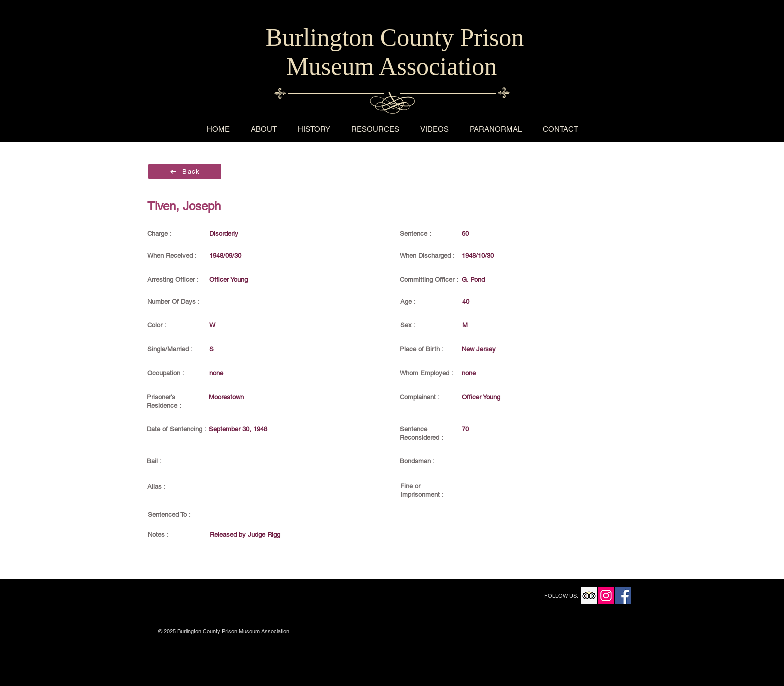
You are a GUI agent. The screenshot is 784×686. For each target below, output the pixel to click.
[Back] (185, 172)
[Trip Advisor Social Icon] (589, 595)
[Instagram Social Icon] (606, 595)
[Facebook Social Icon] (623, 595)
